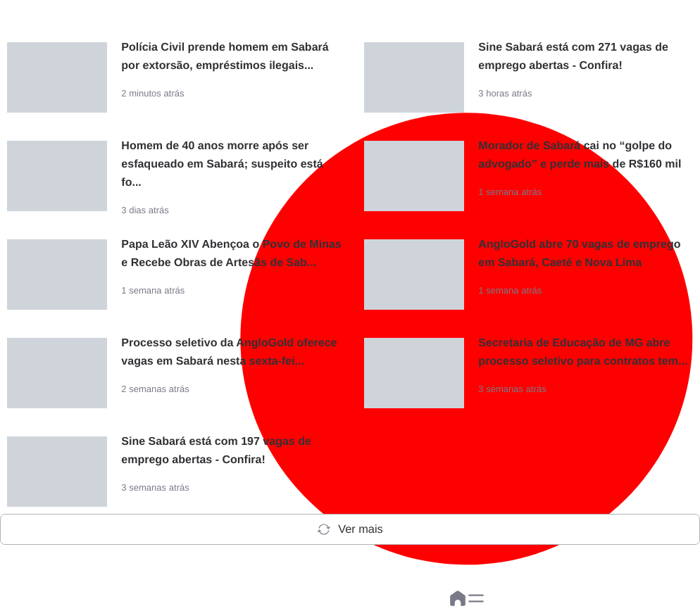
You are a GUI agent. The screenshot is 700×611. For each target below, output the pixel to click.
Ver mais (350, 529)
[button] (476, 598)
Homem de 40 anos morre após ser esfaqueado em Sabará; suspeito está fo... (222, 164)
